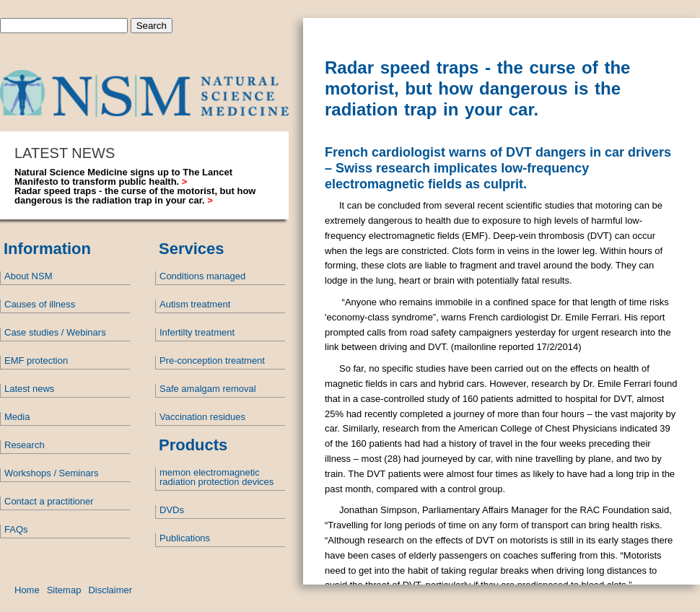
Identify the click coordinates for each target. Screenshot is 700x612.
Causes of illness (40, 304)
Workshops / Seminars (52, 473)
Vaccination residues (202, 417)
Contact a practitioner (49, 501)
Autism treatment (195, 304)
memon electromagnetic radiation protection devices (216, 477)
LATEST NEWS (65, 153)
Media (17, 417)
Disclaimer (110, 590)
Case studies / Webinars (55, 332)
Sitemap (64, 590)
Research (25, 445)
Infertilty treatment (197, 332)
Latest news (29, 389)
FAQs (16, 529)
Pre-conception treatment (212, 360)
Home (27, 590)
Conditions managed (202, 276)
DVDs (172, 510)
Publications (185, 538)
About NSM (28, 276)
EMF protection (36, 360)
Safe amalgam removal (208, 389)
